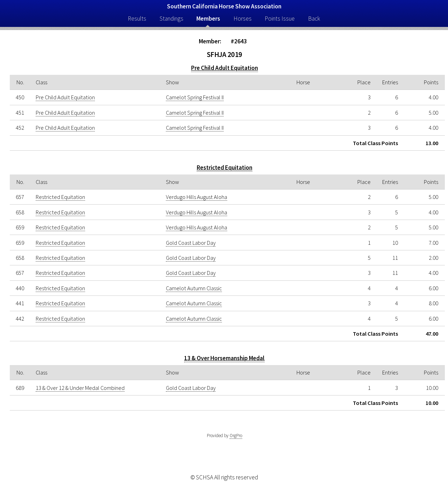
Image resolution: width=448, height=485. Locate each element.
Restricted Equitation (225, 167)
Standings (171, 19)
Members (208, 19)
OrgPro (236, 436)
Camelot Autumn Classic (194, 288)
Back (314, 19)
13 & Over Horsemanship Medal (224, 358)
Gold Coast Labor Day (191, 243)
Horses (243, 19)
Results (137, 19)
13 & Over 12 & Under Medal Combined (80, 388)
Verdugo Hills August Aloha (197, 197)
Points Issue (280, 19)
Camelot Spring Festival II (195, 97)
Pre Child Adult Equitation (225, 68)
